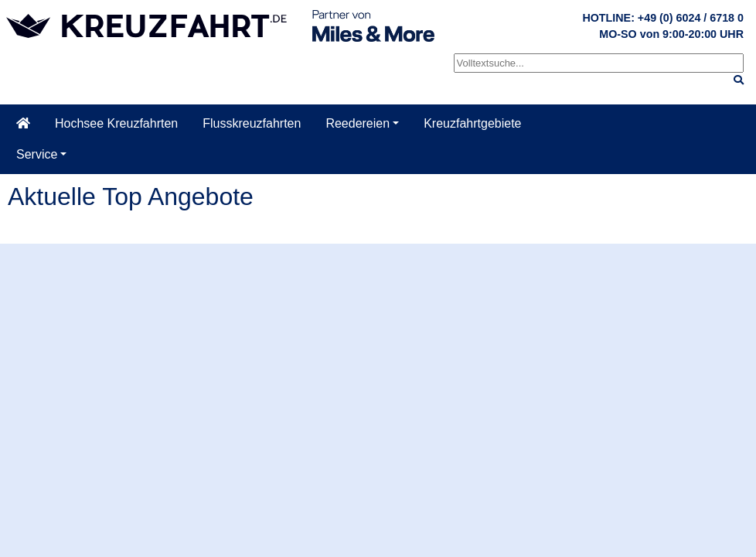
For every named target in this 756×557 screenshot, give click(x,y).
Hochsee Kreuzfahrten (116, 123)
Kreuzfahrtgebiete (472, 123)
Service (37, 154)
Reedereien (358, 123)
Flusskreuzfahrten (252, 123)
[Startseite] (23, 124)
